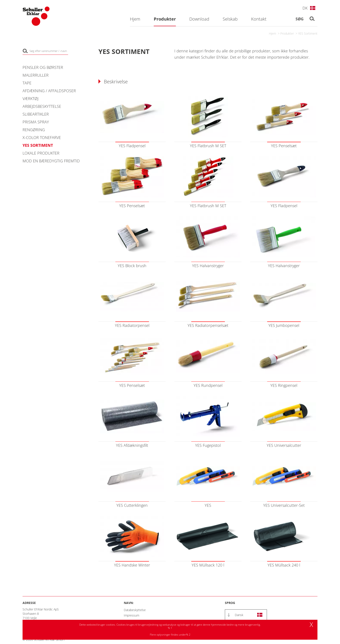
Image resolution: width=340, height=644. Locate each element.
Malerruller (36, 75)
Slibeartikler (36, 114)
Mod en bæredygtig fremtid (51, 161)
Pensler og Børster (43, 67)
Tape (27, 83)
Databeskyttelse (135, 610)
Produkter (287, 33)
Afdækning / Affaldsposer (49, 91)
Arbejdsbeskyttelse (42, 106)
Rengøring (34, 130)
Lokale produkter (41, 153)
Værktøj (30, 98)
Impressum (132, 615)
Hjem (272, 33)
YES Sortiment (308, 33)
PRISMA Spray (36, 122)
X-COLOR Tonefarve (42, 137)
